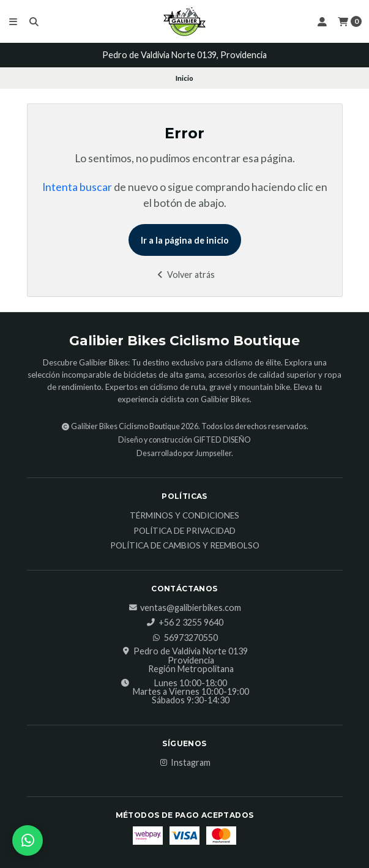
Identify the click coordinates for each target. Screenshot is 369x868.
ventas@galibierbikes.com (184, 608)
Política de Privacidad (184, 531)
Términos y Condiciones (184, 516)
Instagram (184, 763)
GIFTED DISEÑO (222, 440)
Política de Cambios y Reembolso (185, 546)
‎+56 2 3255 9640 (185, 623)
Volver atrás (184, 275)
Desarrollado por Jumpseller (184, 453)
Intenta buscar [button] (77, 187)
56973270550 (185, 638)
